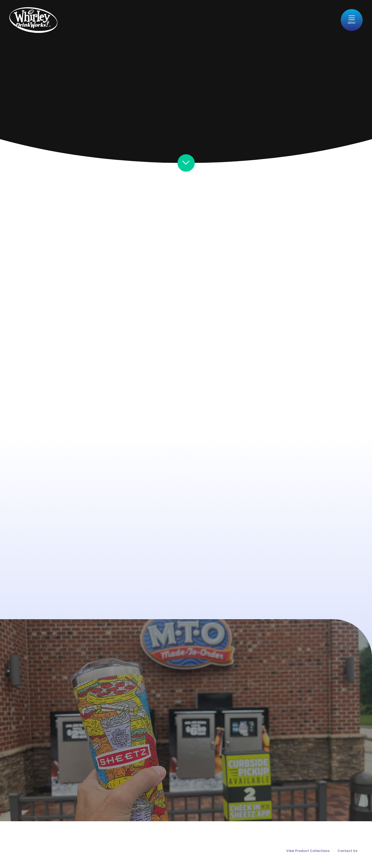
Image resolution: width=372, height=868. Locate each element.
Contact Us (347, 851)
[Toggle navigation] (350, 22)
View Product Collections (308, 851)
